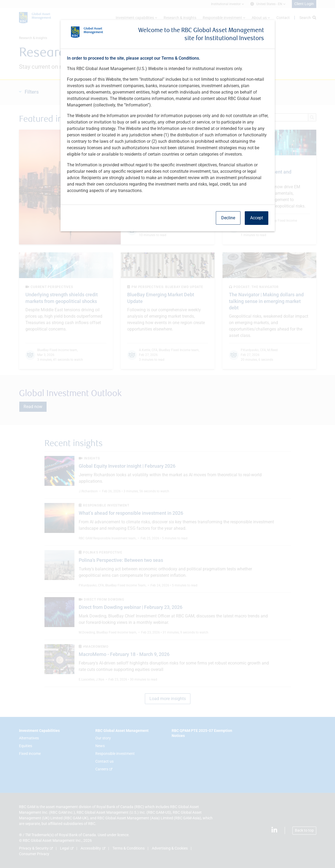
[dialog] (167, 434)
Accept (257, 218)
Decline (228, 218)
